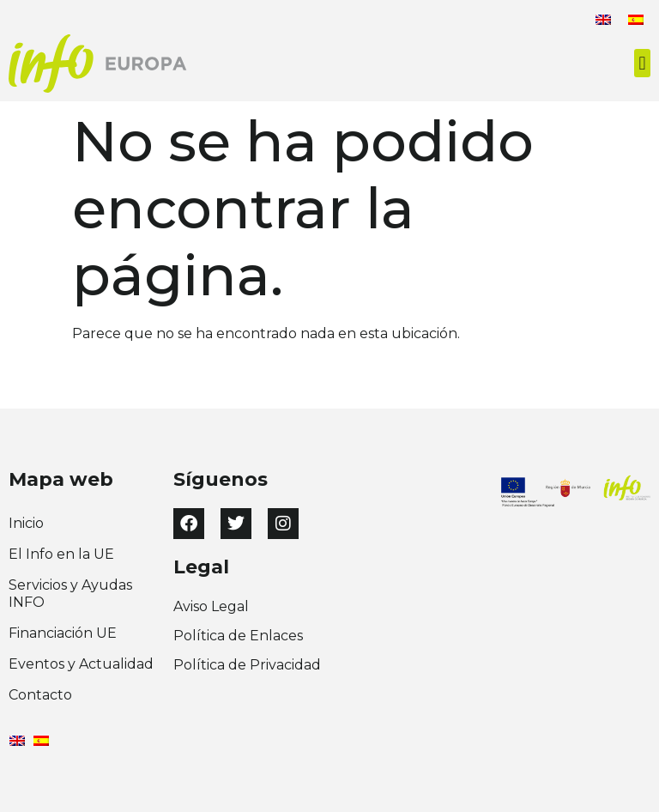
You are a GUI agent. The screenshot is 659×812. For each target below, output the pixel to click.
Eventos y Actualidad (81, 664)
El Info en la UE (61, 554)
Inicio (26, 523)
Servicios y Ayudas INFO (70, 594)
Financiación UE (63, 633)
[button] (642, 63)
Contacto (40, 695)
